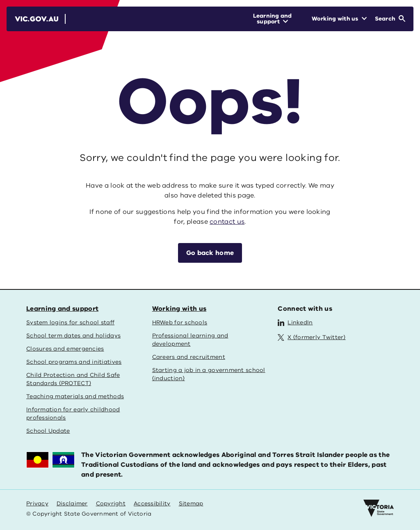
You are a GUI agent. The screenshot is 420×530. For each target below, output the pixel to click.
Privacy (37, 504)
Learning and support (62, 309)
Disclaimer (72, 504)
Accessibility (152, 504)
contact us (227, 222)
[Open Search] (390, 19)
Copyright (111, 504)
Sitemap (191, 504)
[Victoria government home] (379, 508)
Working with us (179, 309)
